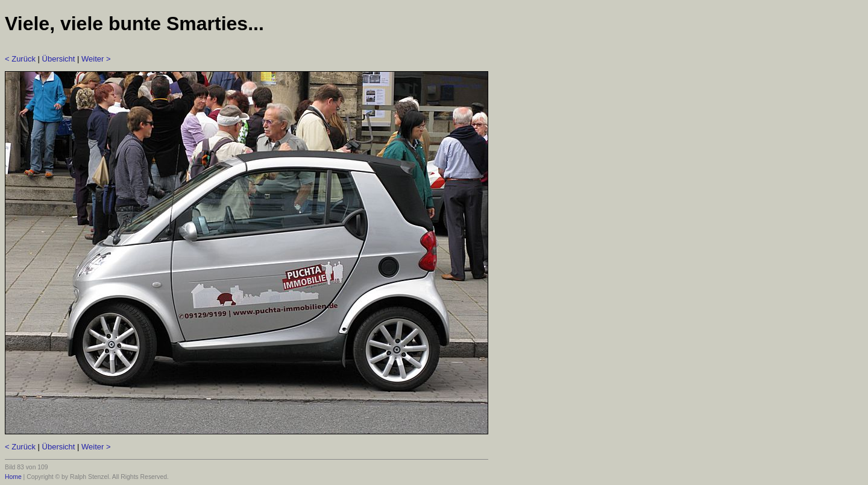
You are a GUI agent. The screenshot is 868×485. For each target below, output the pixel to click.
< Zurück (20, 59)
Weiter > (96, 59)
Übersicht (59, 59)
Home (13, 477)
